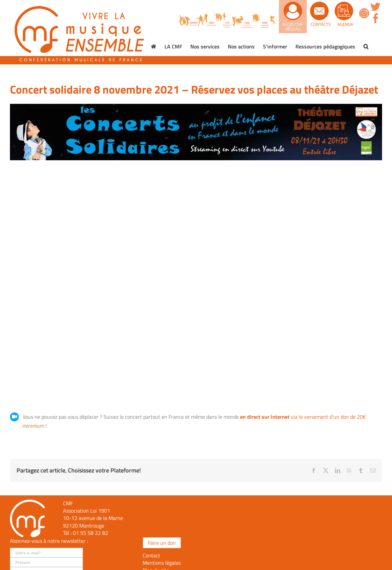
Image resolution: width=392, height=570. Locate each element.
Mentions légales (162, 563)
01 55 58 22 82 (91, 533)
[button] (366, 46)
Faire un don (162, 543)
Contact (151, 555)
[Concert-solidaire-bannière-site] (196, 107)
